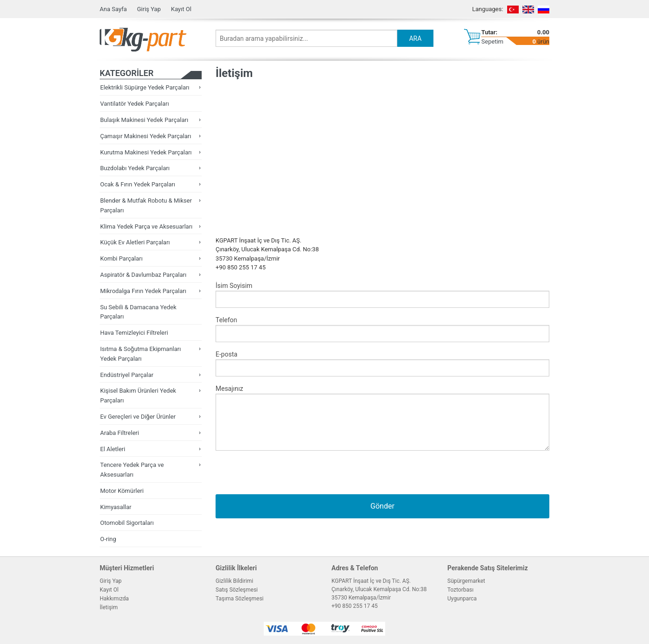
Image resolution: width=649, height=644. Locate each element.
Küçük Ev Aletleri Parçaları (135, 242)
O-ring (108, 539)
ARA (415, 38)
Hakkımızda (114, 599)
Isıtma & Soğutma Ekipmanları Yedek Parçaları (140, 354)
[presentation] (286, 476)
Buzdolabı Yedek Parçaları (135, 168)
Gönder (382, 506)
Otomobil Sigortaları (127, 523)
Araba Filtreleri (120, 433)
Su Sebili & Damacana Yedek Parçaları (138, 312)
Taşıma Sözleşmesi (240, 599)
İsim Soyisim (382, 295)
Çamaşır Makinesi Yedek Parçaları (146, 136)
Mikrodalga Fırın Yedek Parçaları (143, 291)
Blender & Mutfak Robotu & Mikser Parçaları (146, 205)
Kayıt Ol (181, 9)
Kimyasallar (116, 507)
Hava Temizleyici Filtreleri (134, 333)
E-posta (382, 363)
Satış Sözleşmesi (237, 590)
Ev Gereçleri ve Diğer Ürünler (138, 417)
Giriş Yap (149, 9)
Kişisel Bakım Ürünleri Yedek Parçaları (138, 395)
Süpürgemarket (466, 581)
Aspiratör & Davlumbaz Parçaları (143, 275)
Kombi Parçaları (121, 258)
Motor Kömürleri (122, 491)
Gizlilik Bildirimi (234, 581)
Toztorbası (460, 590)
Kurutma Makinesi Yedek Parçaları (146, 152)
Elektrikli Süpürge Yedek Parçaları (145, 87)
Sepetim (492, 41)
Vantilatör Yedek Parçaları (135, 104)
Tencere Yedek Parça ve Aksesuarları (132, 470)
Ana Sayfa (113, 9)
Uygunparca (462, 599)
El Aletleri (113, 449)
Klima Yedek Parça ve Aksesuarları (146, 226)
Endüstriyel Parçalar (127, 375)
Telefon (382, 329)
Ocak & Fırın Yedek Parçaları (138, 184)
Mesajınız (382, 418)
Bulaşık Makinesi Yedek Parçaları (144, 120)
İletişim (109, 607)
